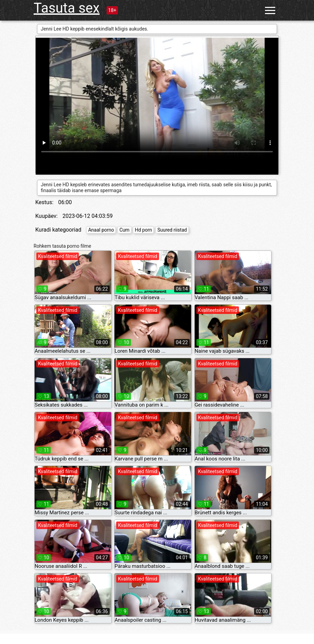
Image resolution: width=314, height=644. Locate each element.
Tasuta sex (67, 8)
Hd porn (143, 230)
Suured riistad (172, 230)
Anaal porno (101, 230)
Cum (124, 230)
